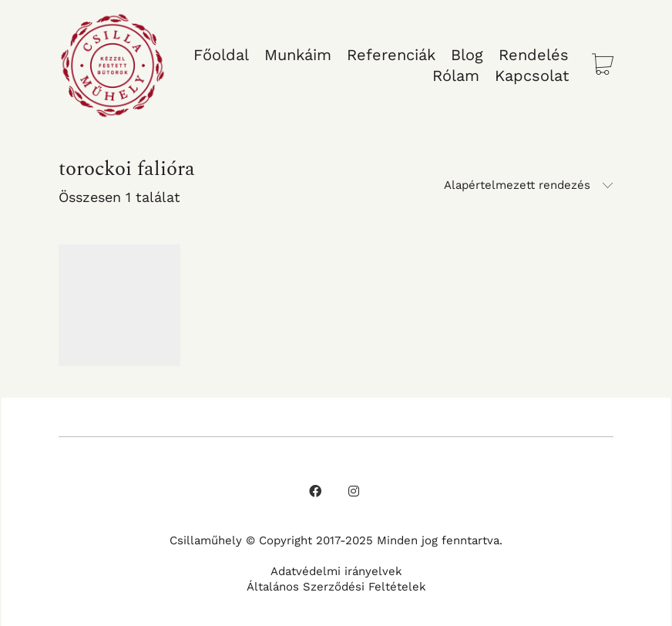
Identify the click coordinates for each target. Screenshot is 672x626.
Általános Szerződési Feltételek (336, 587)
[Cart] (603, 66)
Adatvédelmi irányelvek (336, 571)
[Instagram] (354, 491)
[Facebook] (315, 491)
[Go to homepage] (113, 66)
